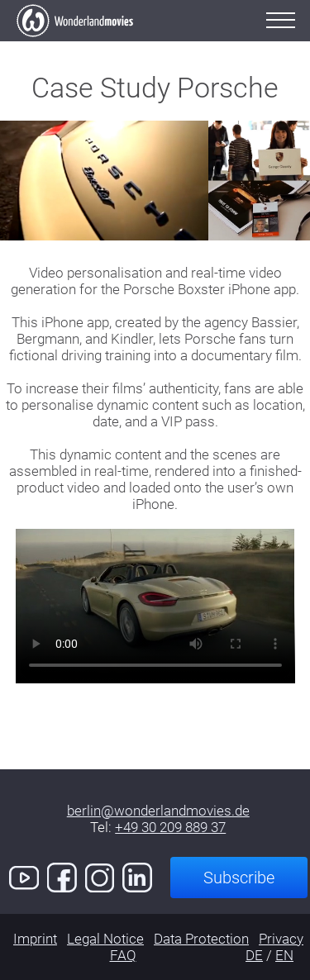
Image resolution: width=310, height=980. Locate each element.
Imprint (35, 939)
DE (254, 955)
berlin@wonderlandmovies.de (158, 811)
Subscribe (239, 878)
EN (284, 955)
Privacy (281, 939)
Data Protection (201, 939)
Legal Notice (105, 939)
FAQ (123, 955)
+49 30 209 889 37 (170, 827)
